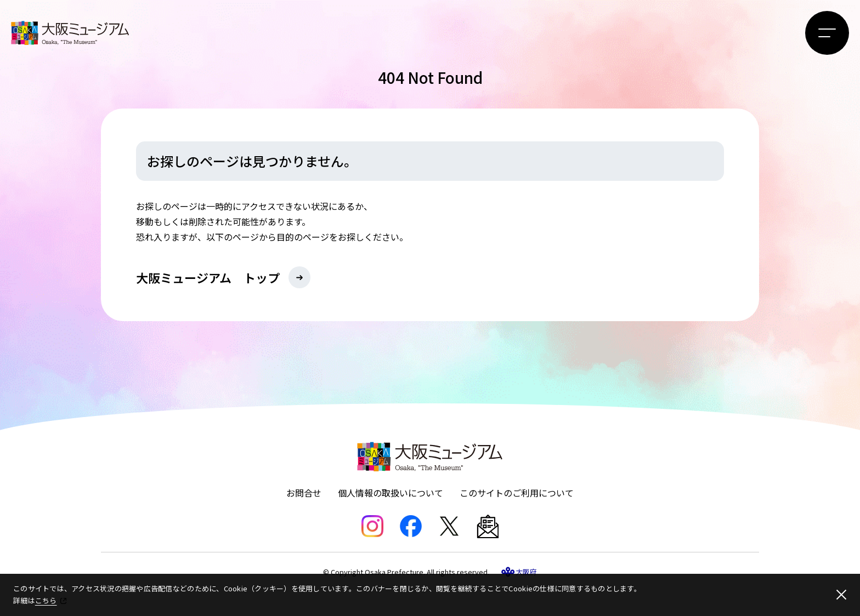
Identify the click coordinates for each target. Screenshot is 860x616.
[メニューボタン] (827, 33)
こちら (46, 600)
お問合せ (304, 493)
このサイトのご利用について (517, 493)
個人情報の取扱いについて (391, 493)
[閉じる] (841, 595)
